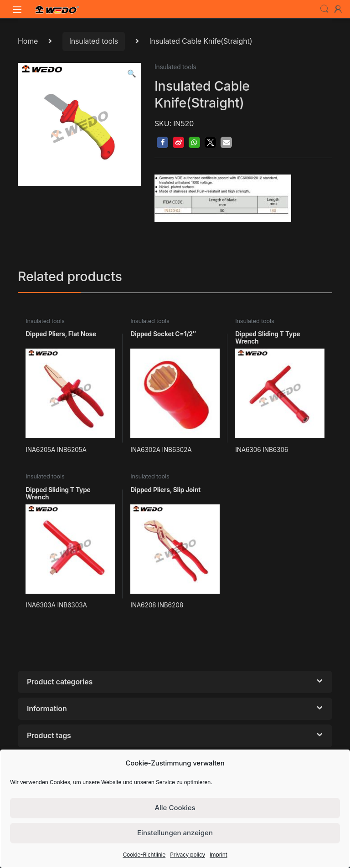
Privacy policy (188, 855)
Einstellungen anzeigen (175, 833)
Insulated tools (94, 41)
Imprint (219, 855)
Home (28, 41)
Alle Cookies (175, 808)
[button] (132, 74)
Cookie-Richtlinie (144, 855)
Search (324, 9)
